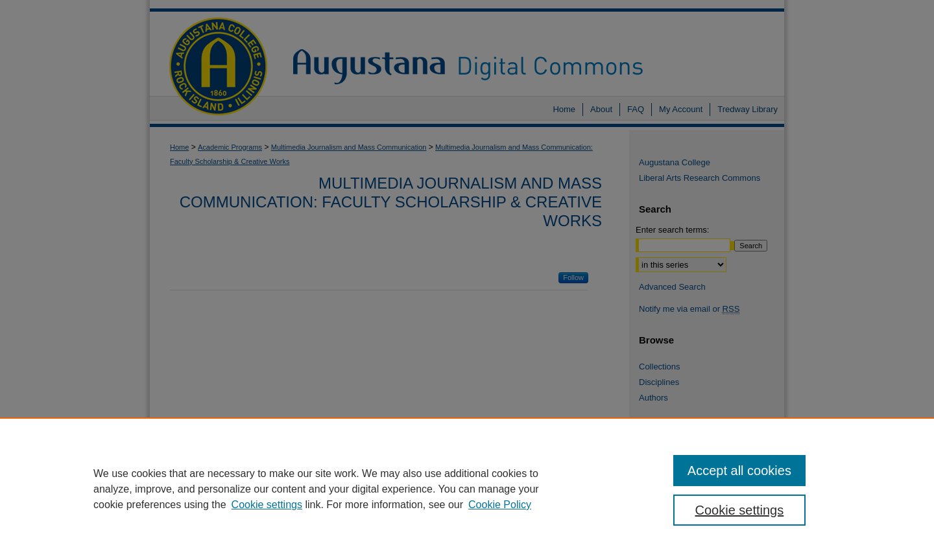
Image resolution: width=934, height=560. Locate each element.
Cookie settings (267, 505)
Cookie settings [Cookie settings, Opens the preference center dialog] (740, 510)
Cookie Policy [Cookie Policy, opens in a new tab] (500, 505)
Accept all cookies (739, 471)
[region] (467, 489)
